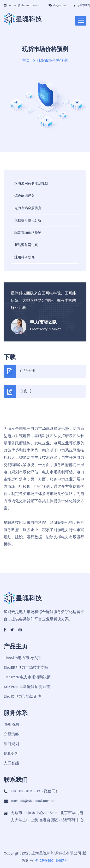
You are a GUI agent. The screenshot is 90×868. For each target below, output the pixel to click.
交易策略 (11, 734)
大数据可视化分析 (28, 220)
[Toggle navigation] (81, 21)
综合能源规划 (24, 196)
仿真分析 (11, 753)
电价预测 (11, 724)
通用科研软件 (24, 257)
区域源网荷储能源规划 (31, 184)
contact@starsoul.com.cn (22, 5)
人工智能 (11, 763)
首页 (26, 60)
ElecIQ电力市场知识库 (22, 696)
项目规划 (11, 744)
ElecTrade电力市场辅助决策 (27, 677)
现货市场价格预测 (28, 233)
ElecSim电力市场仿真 (22, 658)
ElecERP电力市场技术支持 (26, 667)
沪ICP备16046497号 (51, 860)
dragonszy (57, 5)
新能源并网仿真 (26, 245)
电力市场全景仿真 (28, 208)
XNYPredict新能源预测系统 (27, 687)
